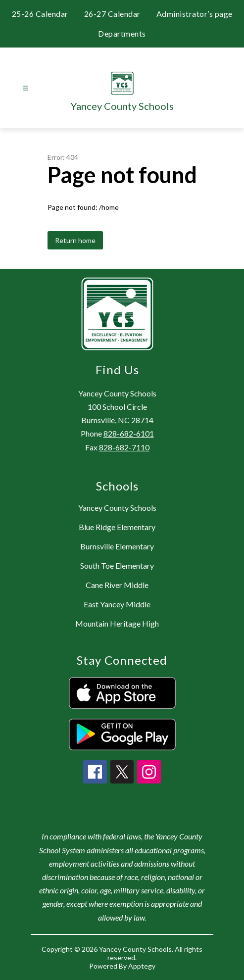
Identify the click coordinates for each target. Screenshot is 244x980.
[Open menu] (25, 88)
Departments (122, 33)
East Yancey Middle (117, 604)
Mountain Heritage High (117, 623)
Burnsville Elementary (117, 546)
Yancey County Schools (117, 508)
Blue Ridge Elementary (117, 527)
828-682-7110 (124, 447)
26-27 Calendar (112, 14)
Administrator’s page (195, 14)
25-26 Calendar (40, 14)
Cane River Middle (117, 585)
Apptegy (142, 966)
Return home (75, 240)
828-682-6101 (129, 433)
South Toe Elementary (117, 565)
